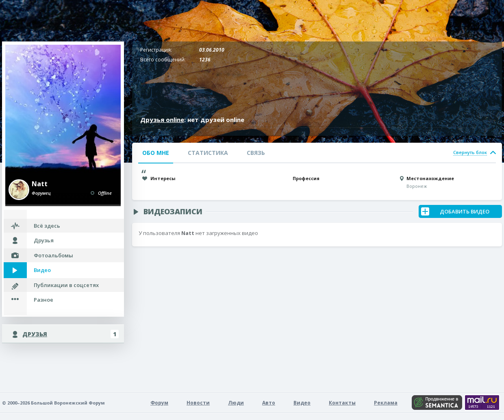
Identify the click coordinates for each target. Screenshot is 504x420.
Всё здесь (47, 226)
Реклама (386, 403)
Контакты (342, 403)
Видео (42, 270)
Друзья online (162, 120)
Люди (236, 403)
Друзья (44, 240)
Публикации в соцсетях (66, 285)
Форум (159, 403)
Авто (269, 403)
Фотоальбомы (53, 255)
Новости (198, 403)
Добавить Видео (465, 211)
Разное (43, 300)
